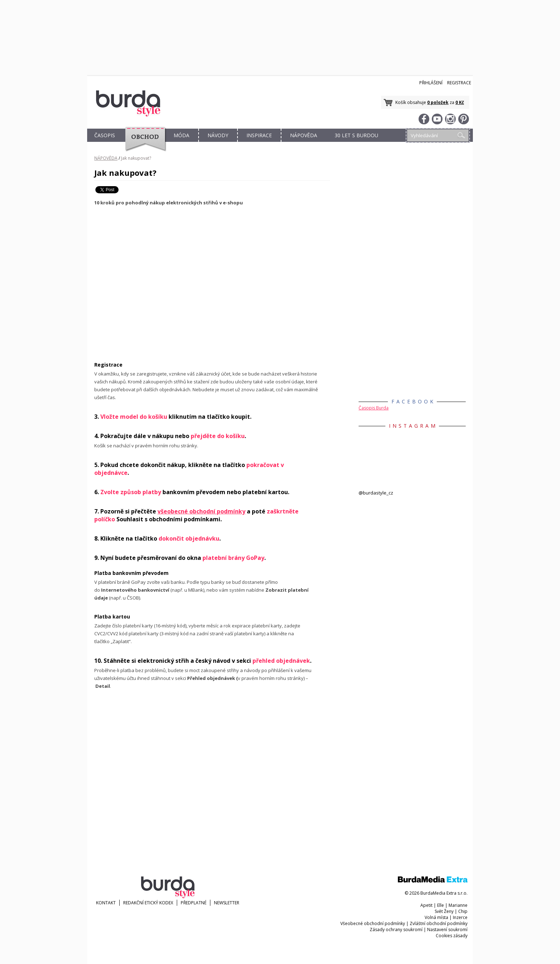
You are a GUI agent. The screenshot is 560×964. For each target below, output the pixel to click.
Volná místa (436, 917)
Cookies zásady (452, 936)
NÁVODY (218, 135)
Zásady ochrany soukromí (396, 930)
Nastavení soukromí (447, 930)
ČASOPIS (105, 135)
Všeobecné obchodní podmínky (373, 923)
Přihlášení (431, 83)
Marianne (458, 905)
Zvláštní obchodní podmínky (439, 923)
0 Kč (460, 102)
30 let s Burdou (356, 135)
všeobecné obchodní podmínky (201, 511)
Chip (463, 911)
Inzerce (460, 917)
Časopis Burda (374, 408)
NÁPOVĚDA (304, 135)
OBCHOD (143, 143)
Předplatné (194, 903)
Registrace (459, 83)
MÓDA (181, 135)
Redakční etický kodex (148, 903)
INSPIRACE (259, 135)
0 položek (438, 102)
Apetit (426, 905)
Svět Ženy (444, 911)
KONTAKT (106, 903)
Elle (441, 905)
